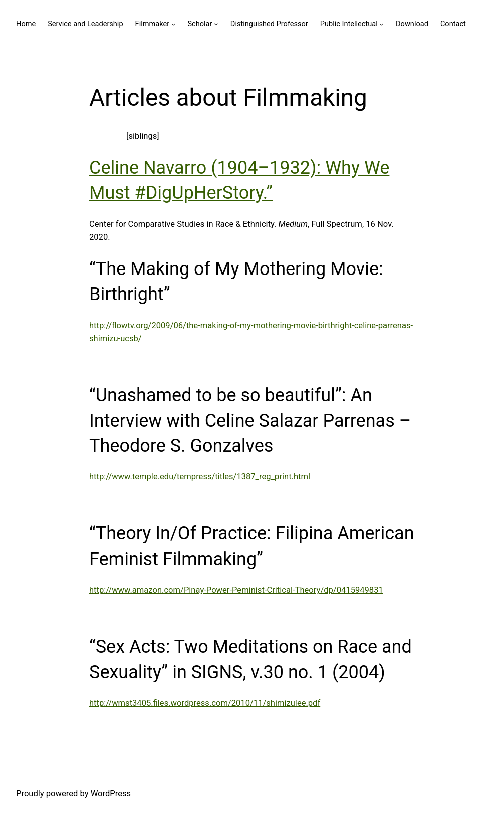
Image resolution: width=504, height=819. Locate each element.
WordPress (111, 794)
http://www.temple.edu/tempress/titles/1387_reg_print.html (200, 477)
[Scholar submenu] (216, 24)
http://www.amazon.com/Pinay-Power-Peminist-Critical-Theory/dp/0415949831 (236, 590)
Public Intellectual (349, 24)
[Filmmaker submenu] (174, 24)
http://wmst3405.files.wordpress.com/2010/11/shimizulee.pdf (205, 703)
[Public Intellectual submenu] (382, 24)
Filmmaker (153, 24)
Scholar (200, 24)
